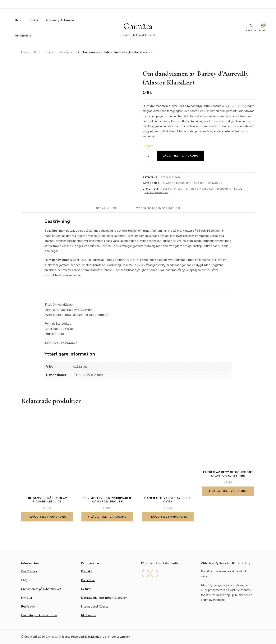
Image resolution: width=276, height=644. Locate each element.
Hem (18, 20)
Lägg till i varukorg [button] (48, 517)
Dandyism (224, 189)
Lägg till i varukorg (181, 156)
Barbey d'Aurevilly (200, 189)
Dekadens (215, 183)
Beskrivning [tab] (106, 208)
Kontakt (87, 571)
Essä (238, 189)
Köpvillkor (88, 580)
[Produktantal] (149, 156)
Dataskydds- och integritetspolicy (104, 598)
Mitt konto (88, 615)
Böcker (34, 20)
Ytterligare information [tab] (158, 208)
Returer (86, 589)
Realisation (29, 607)
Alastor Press (172, 189)
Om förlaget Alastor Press (39, 615)
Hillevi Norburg (156, 192)
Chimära (138, 26)
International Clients (95, 607)
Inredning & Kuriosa (60, 20)
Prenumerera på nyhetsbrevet (41, 589)
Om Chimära (23, 36)
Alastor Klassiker (177, 183)
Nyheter (27, 598)
